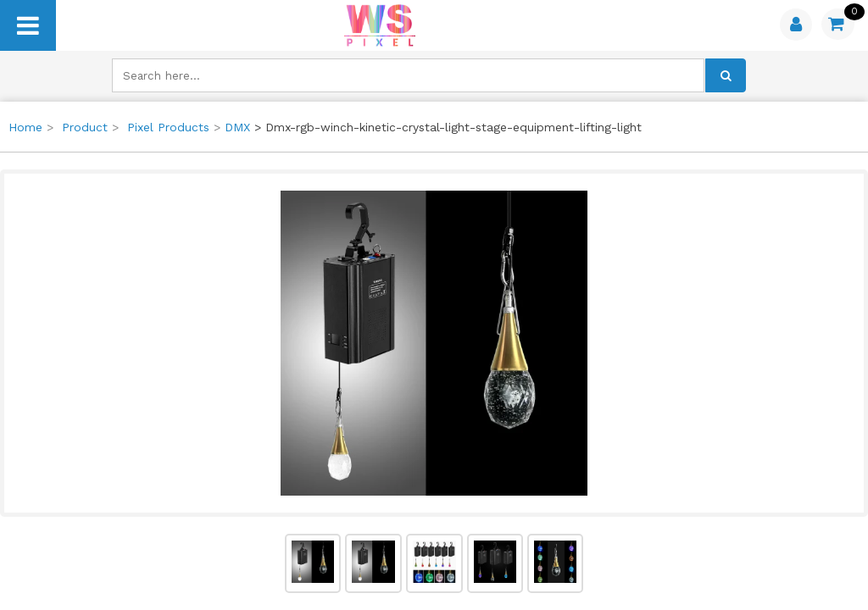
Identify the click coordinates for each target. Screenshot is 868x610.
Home (25, 127)
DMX (237, 127)
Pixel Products (168, 127)
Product (85, 127)
